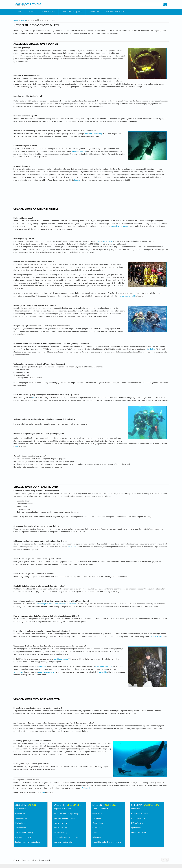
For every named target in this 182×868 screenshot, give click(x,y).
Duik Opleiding (49, 12)
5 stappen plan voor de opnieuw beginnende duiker (57, 604)
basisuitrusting (156, 636)
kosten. (77, 180)
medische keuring (79, 151)
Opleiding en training (120, 226)
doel (34, 397)
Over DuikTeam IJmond (72, 12)
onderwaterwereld (127, 296)
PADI (98, 241)
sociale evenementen (47, 672)
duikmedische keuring (94, 134)
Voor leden (94, 12)
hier (17, 446)
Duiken (32, 12)
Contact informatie (115, 12)
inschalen (151, 349)
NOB (110, 241)
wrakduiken (72, 547)
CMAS (106, 241)
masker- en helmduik (104, 666)
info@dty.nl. (85, 788)
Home (19, 12)
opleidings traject (61, 659)
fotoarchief (103, 672)
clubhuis (43, 666)
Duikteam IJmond (28, 4)
